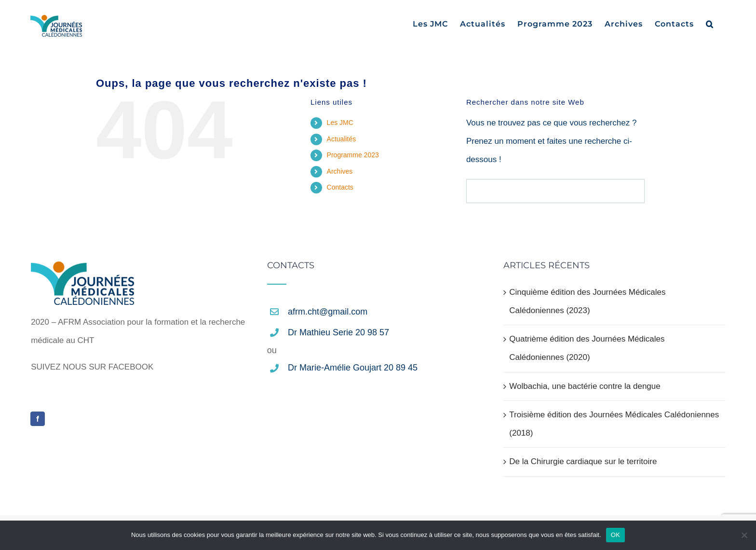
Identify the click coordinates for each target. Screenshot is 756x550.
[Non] (744, 535)
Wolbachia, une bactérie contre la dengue (585, 386)
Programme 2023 (353, 155)
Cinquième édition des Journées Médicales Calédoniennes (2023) (587, 301)
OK (615, 535)
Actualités (342, 139)
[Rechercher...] (555, 191)
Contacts (340, 187)
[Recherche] (478, 191)
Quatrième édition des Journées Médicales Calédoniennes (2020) (587, 348)
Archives (340, 171)
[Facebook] (38, 419)
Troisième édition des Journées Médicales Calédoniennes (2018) (614, 424)
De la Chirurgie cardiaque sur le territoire (583, 461)
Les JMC (340, 123)
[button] (710, 24)
